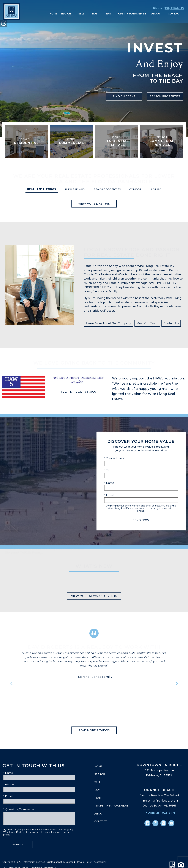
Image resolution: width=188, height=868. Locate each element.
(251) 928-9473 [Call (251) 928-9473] (165, 813)
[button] (4, 23)
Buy (97, 790)
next (177, 683)
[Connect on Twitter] (163, 823)
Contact (101, 822)
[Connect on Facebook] (147, 823)
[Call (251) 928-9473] (168, 8)
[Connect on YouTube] (171, 823)
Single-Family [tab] (75, 189)
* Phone (9, 784)
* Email (109, 495)
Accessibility (100, 862)
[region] (94, 683)
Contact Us (171, 323)
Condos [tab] (135, 189)
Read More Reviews (94, 730)
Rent (108, 14)
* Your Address (114, 458)
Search (100, 774)
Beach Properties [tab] (107, 189)
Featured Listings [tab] (42, 189)
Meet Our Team (147, 323)
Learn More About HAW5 (78, 392)
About (99, 814)
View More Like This (94, 204)
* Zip (107, 470)
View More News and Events (94, 596)
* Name (109, 483)
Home (53, 14)
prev (12, 683)
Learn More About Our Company (109, 323)
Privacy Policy (85, 862)
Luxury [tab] (155, 189)
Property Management (131, 14)
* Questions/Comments (19, 809)
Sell (97, 782)
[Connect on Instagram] (155, 823)
